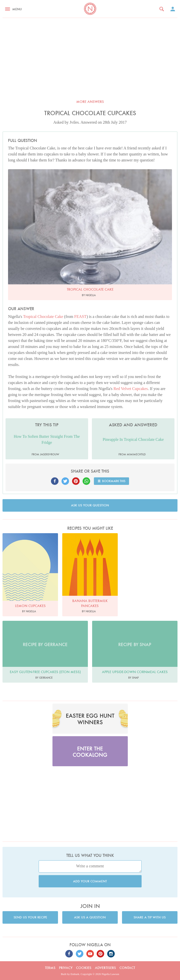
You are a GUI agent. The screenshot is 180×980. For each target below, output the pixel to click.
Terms (50, 968)
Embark (75, 974)
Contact (127, 968)
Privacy (66, 968)
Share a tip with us (150, 917)
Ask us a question (90, 917)
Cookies (84, 968)
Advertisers (105, 968)
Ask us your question (90, 505)
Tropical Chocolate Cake (43, 317)
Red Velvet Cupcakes (131, 389)
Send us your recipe (30, 917)
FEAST (80, 317)
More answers (90, 102)
